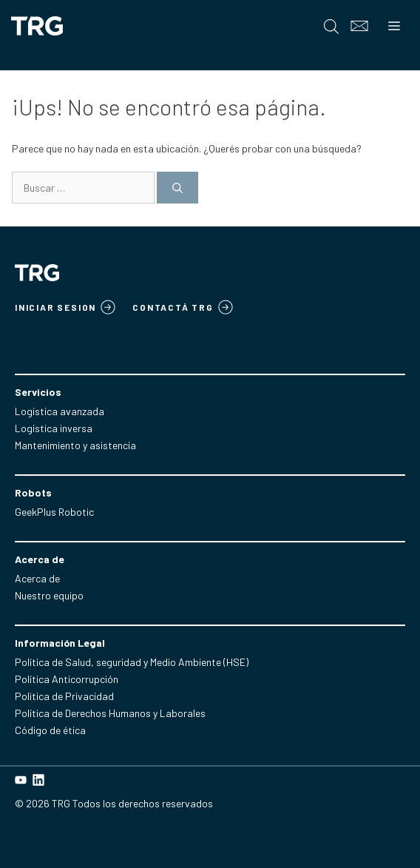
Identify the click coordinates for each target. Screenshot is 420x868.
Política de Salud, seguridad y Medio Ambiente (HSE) (132, 662)
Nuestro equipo (49, 595)
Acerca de (37, 578)
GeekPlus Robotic (54, 512)
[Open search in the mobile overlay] (331, 26)
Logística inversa (54, 428)
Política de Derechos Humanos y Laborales (110, 713)
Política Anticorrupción (67, 679)
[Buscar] (177, 188)
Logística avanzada (60, 411)
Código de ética (50, 730)
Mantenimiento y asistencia (75, 445)
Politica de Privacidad (64, 696)
